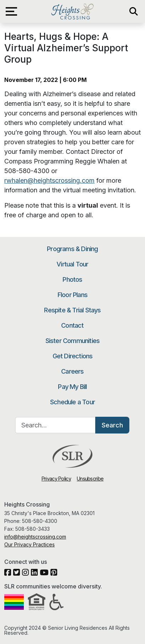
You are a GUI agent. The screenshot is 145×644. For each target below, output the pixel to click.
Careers (72, 371)
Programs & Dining (72, 249)
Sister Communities (73, 341)
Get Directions (73, 356)
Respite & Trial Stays (72, 310)
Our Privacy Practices (29, 544)
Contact (72, 325)
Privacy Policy (56, 479)
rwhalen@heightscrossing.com (49, 180)
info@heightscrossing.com (35, 537)
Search (112, 425)
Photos (72, 279)
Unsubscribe (90, 479)
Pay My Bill (72, 387)
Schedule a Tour (72, 402)
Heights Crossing (72, 11)
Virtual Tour (72, 264)
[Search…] (55, 425)
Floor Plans (72, 295)
